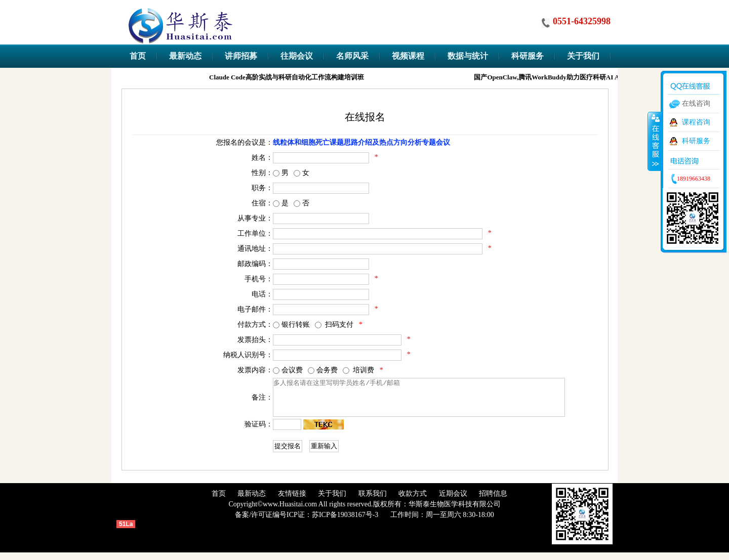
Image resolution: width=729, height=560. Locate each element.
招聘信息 (493, 501)
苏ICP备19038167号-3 (345, 522)
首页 (219, 501)
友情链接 (292, 501)
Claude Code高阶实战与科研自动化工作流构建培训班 (289, 77)
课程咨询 (696, 122)
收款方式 (413, 501)
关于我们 (332, 501)
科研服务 (696, 141)
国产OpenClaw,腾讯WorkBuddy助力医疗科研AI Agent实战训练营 (571, 77)
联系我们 (373, 501)
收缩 (655, 141)
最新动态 (252, 501)
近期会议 (453, 501)
